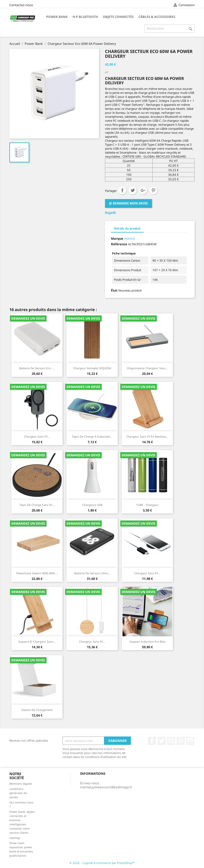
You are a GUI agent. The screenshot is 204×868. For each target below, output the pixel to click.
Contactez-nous (21, 5)
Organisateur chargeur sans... (147, 368)
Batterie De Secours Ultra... (92, 573)
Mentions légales (21, 784)
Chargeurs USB (92, 505)
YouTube (171, 741)
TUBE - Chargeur (147, 505)
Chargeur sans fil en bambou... (147, 436)
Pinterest (153, 190)
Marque (117, 239)
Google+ (143, 190)
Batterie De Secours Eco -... (37, 368)
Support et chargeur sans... (37, 642)
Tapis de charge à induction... (92, 436)
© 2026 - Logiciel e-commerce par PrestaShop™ (102, 863)
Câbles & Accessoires (157, 17)
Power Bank (57, 17)
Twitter (162, 741)
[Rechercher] (170, 28)
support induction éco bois (147, 642)
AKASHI (129, 239)
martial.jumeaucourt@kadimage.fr (106, 787)
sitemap (15, 838)
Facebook (152, 741)
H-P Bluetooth (85, 17)
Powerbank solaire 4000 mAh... (37, 573)
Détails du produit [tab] (127, 228)
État (114, 290)
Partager (122, 190)
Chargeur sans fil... (37, 436)
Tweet (133, 190)
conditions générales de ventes (18, 793)
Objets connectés (118, 17)
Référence (119, 244)
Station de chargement (37, 710)
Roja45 (110, 213)
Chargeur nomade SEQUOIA (92, 368)
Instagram (190, 741)
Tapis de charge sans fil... (37, 505)
